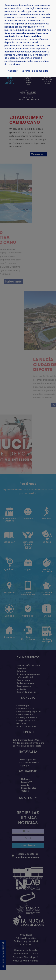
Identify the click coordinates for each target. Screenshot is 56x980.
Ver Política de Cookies (35, 71)
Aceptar (13, 71)
